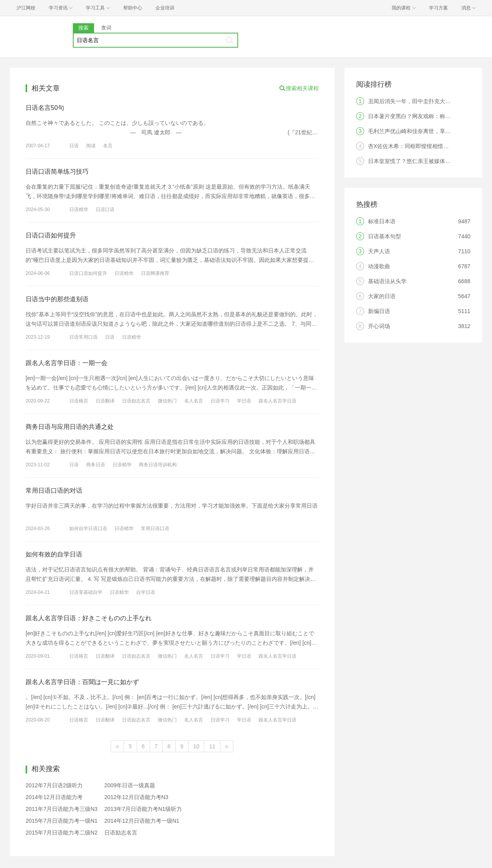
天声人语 (379, 251)
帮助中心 (133, 8)
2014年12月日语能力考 (54, 797)
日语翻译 (105, 401)
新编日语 (379, 311)
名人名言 (194, 401)
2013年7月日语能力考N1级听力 (143, 809)
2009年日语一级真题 (130, 785)
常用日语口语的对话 (54, 491)
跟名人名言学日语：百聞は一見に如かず (82, 682)
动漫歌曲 (379, 266)
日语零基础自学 (86, 592)
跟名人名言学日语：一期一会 (67, 363)
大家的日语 (382, 296)
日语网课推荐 (155, 273)
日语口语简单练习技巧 (57, 172)
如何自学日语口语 (88, 529)
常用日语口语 (155, 529)
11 (212, 746)
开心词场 (379, 326)
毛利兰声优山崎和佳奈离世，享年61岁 (415, 131)
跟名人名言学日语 (277, 401)
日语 (74, 146)
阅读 (91, 146)
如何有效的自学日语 (54, 554)
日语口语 (105, 210)
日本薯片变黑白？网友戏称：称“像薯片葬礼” (422, 116)
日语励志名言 (136, 401)
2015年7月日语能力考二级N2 (62, 833)
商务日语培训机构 (158, 465)
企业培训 (165, 8)
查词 (106, 28)
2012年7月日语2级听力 (54, 785)
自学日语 (146, 592)
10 (196, 746)
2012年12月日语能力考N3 (136, 797)
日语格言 (79, 401)
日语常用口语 (83, 337)
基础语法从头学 (387, 281)
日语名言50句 (45, 108)
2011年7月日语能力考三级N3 (62, 809)
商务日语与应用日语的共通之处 (70, 427)
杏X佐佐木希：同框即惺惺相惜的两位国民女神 (425, 146)
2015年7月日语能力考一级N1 (62, 821)
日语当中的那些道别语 (57, 299)
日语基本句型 (385, 236)
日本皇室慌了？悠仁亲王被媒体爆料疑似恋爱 (423, 161)
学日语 (244, 401)
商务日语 (96, 465)
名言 (108, 146)
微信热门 (167, 401)
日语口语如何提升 (51, 235)
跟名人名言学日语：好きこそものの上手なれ (89, 618)
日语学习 (220, 401)
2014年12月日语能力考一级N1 (142, 821)
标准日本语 (382, 221)
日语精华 (79, 210)
